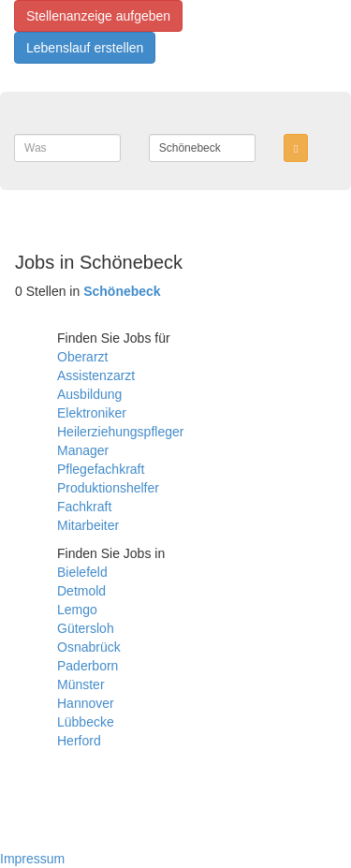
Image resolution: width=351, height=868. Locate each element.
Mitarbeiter (88, 525)
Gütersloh (86, 628)
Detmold (81, 591)
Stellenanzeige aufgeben (98, 16)
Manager (83, 450)
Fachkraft (84, 507)
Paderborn (88, 666)
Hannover (86, 703)
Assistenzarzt (96, 375)
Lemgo (77, 610)
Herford (79, 741)
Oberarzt (82, 357)
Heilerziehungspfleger (120, 432)
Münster (81, 684)
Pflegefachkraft (101, 469)
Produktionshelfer (108, 488)
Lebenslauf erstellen (85, 48)
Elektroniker (92, 413)
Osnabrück (89, 647)
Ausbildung (89, 394)
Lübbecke (86, 722)
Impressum (32, 859)
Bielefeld (82, 572)
